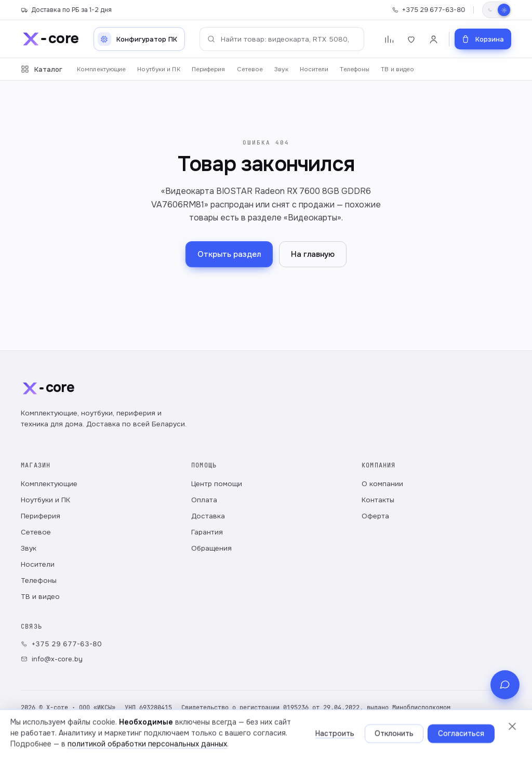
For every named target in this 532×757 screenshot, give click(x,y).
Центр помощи (217, 484)
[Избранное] (411, 39)
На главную (313, 254)
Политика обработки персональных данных (90, 736)
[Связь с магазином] (505, 728)
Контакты (378, 500)
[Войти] (434, 39)
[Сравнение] (389, 39)
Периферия (209, 69)
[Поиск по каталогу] (282, 39)
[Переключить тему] (497, 10)
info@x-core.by (52, 659)
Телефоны (355, 69)
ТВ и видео (397, 69)
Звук (281, 69)
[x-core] (50, 39)
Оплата (204, 500)
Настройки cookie (269, 736)
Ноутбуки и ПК (158, 69)
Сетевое (250, 69)
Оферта (375, 516)
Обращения (211, 548)
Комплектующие (101, 69)
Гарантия (207, 532)
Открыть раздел (229, 254)
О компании (382, 484)
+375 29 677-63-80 (428, 10)
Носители (314, 69)
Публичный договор (199, 736)
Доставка (208, 516)
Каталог (42, 69)
